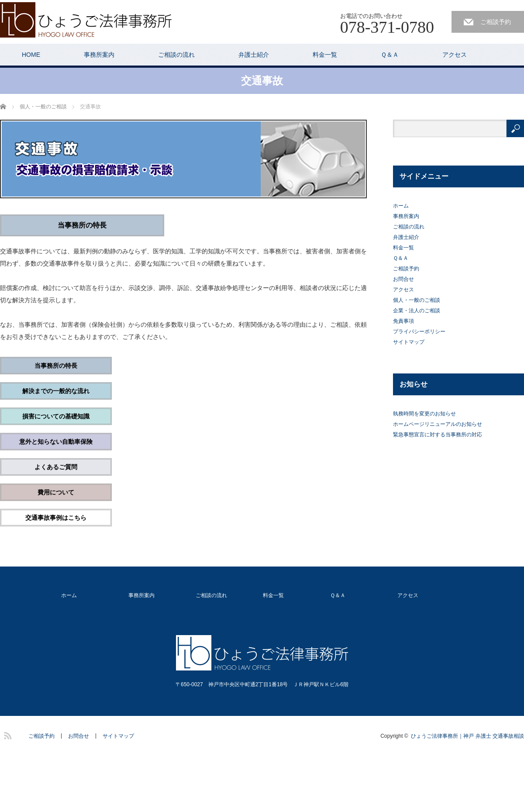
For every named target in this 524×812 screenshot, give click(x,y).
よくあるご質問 (56, 467)
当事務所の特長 (56, 366)
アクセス (455, 55)
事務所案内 (99, 55)
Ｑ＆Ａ (390, 55)
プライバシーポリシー (419, 332)
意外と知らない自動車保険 (56, 442)
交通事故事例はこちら (56, 518)
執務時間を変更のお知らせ (424, 414)
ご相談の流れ (176, 55)
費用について (56, 492)
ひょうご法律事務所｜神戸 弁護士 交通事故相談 (467, 736)
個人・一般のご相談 (417, 300)
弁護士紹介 (254, 55)
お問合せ (403, 279)
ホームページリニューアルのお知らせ (438, 424)
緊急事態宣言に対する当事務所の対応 (438, 435)
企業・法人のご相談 (417, 311)
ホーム (401, 206)
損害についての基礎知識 (56, 416)
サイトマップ (409, 342)
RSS (7, 734)
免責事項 (403, 321)
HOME (31, 55)
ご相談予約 (496, 22)
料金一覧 (325, 55)
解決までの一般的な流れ (56, 391)
